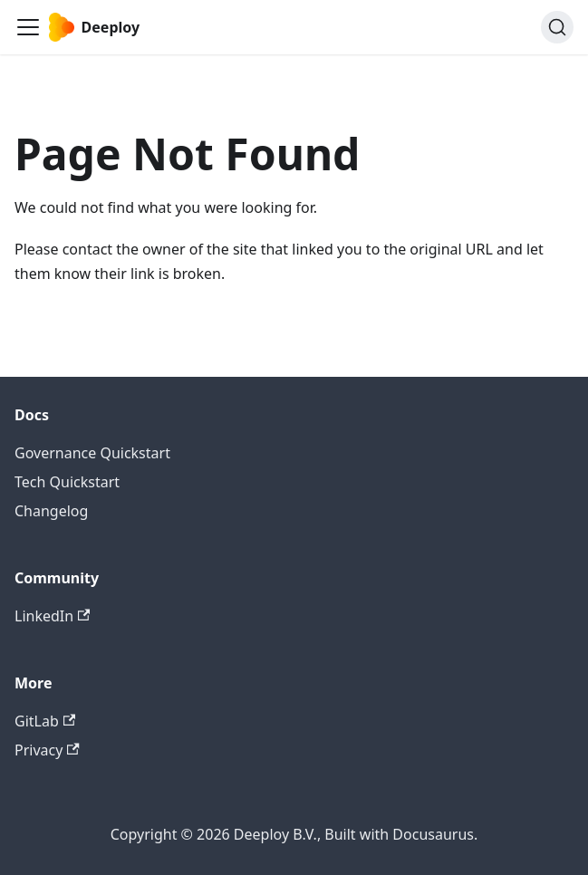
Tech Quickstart (67, 482)
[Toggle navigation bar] (28, 27)
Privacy (47, 750)
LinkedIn (52, 616)
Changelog (51, 511)
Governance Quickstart (92, 453)
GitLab (45, 721)
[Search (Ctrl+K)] (557, 27)
